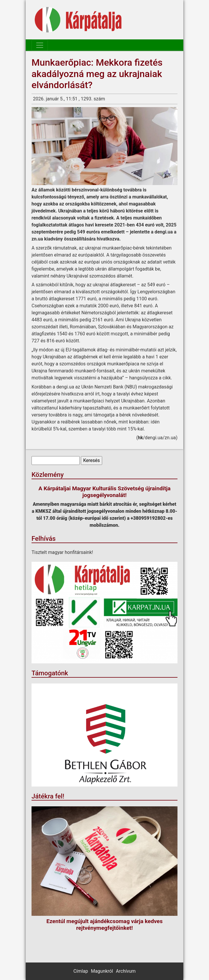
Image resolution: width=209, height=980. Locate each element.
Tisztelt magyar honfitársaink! (62, 552)
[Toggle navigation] (40, 45)
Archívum (126, 971)
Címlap (81, 971)
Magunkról (102, 971)
